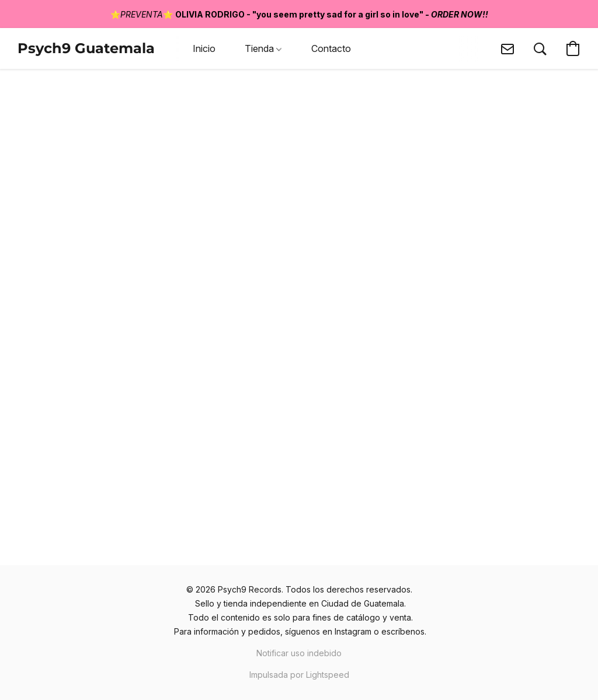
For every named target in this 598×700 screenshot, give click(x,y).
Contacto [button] (331, 48)
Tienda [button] (263, 48)
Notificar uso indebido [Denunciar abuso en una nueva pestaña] (299, 653)
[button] (86, 48)
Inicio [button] (204, 48)
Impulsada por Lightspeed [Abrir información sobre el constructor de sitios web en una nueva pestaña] (299, 675)
